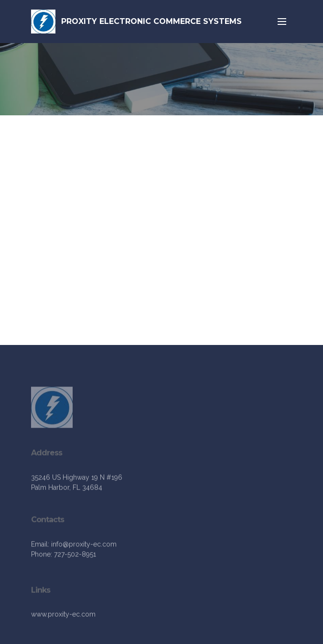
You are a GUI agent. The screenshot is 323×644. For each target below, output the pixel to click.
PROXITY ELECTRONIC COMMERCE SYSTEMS (151, 21)
